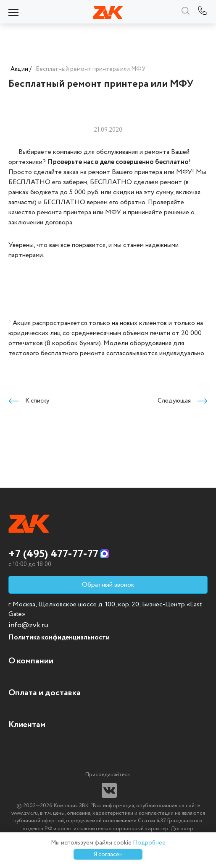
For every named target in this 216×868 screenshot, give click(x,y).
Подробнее (149, 843)
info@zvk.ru (28, 625)
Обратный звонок (108, 585)
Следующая (183, 401)
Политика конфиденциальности (59, 638)
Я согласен (108, 855)
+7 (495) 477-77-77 (53, 554)
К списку (29, 401)
